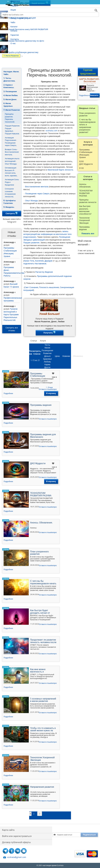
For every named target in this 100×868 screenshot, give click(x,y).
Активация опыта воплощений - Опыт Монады (12, 161)
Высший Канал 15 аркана (11, 285)
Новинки (66, 356)
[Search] (96, 11)
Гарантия (15, 35)
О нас (13, 43)
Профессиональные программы (13, 299)
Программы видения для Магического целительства (43, 436)
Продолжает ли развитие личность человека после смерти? (43, 641)
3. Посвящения (10, 91)
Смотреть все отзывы (12, 329)
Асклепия (39, 261)
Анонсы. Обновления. (85, 185)
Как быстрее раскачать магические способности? (85, 210)
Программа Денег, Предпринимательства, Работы (14, 271)
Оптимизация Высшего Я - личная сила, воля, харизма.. (11, 172)
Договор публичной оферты (16, 842)
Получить (50, 333)
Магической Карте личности (60, 170)
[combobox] (50, 15)
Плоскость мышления (49, 287)
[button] (53, 374)
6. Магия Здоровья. (8, 105)
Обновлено (78, 356)
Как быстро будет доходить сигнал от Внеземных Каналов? (41, 612)
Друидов (48, 261)
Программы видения (85, 228)
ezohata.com (52, 131)
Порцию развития (31, 243)
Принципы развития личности (88, 201)
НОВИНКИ (15, 1)
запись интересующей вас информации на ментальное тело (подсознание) (47, 234)
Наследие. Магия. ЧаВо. (11, 73)
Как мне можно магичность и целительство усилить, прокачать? (42, 671)
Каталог (14, 27)
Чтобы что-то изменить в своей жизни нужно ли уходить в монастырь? (43, 730)
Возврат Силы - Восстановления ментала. (12, 152)
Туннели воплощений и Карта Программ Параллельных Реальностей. (11, 314)
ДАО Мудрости (86, 164)
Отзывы (89, 356)
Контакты (15, 39)
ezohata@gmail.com (17, 857)
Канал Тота (29, 261)
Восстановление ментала (37, 187)
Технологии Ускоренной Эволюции (85, 220)
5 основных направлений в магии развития (43, 700)
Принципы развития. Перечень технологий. (10, 118)
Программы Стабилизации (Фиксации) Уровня (10, 252)
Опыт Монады (32, 201)
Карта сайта (8, 830)
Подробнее (8, 393)
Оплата (14, 31)
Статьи (34, 341)
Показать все (88, 233)
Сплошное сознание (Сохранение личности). (10, 193)
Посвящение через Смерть (37, 194)
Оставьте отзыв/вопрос (48, 389)
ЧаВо (13, 22)
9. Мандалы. (9, 207)
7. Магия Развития (12, 110)
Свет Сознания (31, 287)
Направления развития (42, 787)
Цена (57, 356)
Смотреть (12, 213)
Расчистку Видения (44, 272)
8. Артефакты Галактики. (10, 202)
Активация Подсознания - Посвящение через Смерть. (11, 142)
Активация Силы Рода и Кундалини (12, 182)
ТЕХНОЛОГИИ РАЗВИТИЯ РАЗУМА (86, 193)
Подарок (14, 6)
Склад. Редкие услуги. (21, 18)
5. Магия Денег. (10, 99)
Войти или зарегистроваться (17, 836)
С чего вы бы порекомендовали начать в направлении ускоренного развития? (87, 126)
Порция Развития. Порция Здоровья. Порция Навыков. (12, 130)
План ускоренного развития (87, 114)
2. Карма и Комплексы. (9, 86)
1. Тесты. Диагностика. (9, 79)
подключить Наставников (35, 264)
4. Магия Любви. (11, 95)
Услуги (43, 341)
